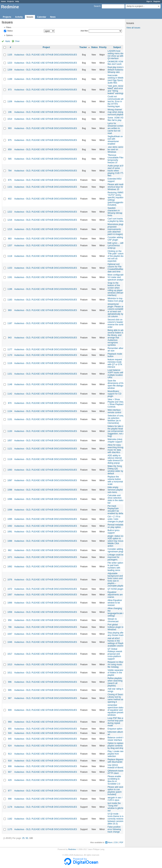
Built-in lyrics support (114, 532)
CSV (116, 842)
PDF (121, 842)
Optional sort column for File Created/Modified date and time (116, 268)
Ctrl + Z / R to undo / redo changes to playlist (116, 519)
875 (10, 180)
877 (10, 791)
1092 (10, 526)
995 (10, 690)
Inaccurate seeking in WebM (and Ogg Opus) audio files (116, 79)
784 (10, 171)
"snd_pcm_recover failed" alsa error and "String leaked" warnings (116, 90)
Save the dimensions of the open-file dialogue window (116, 384)
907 (10, 772)
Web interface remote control (114, 411)
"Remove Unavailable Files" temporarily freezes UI (116, 159)
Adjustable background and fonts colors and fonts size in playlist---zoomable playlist (116, 580)
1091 (10, 532)
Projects (11, 1)
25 (23, 838)
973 (10, 90)
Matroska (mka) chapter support (115, 441)
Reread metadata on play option (116, 526)
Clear (17, 41)
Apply (8, 41)
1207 (10, 246)
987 (10, 698)
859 (10, 149)
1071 (10, 557)
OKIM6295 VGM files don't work (115, 63)
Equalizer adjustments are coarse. (115, 595)
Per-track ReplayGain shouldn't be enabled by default (116, 510)
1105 (10, 55)
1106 (10, 101)
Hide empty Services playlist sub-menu (115, 490)
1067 (10, 595)
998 (10, 799)
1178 (10, 807)
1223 (10, 63)
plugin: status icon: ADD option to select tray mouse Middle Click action (116, 541)
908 (10, 766)
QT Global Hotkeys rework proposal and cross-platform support (115, 654)
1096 (10, 499)
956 (10, 620)
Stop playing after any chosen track (116, 634)
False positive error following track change (114, 829)
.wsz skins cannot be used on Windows (116, 149)
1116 (10, 363)
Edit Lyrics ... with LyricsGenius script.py (116, 246)
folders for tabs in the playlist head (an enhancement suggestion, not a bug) (116, 431)
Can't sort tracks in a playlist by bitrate (116, 220)
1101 (10, 187)
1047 (10, 634)
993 (10, 128)
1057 (10, 441)
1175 (10, 829)
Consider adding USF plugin (115, 239)
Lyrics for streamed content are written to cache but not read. (116, 128)
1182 (10, 819)
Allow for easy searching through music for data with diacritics (116, 449)
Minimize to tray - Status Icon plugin (116, 300)
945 (10, 739)
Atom (110, 842)
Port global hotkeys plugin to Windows (116, 627)
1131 (10, 419)
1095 (10, 519)
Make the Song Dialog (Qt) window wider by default (115, 470)
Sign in (149, 1)
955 (10, 729)
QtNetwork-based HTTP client (116, 772)
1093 (10, 470)
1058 (10, 612)
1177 (10, 349)
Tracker (83, 47)
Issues (30, 17)
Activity (19, 17)
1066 (10, 603)
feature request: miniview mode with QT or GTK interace (115, 363)
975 (10, 140)
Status (10, 31)
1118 (10, 256)
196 (10, 112)
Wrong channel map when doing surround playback (116, 112)
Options (9, 35)
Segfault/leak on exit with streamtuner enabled (115, 140)
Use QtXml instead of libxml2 (116, 766)
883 (10, 239)
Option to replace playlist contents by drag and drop (116, 746)
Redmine (72, 849)
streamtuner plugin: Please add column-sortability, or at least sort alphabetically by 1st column (116, 310)
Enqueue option (115, 729)
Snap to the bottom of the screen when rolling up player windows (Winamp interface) (116, 289)
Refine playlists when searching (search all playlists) (115, 682)
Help (17, 1)
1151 (10, 374)
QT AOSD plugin (115, 589)
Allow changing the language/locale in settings (116, 612)
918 (10, 761)
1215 (10, 229)
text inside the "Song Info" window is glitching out (116, 807)
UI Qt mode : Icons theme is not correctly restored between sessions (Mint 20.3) (116, 819)
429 (10, 780)
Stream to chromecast (113, 620)
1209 (10, 70)
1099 (10, 510)
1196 (10, 289)
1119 (10, 459)
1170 (10, 355)
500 (10, 733)
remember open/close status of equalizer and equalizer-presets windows (116, 710)
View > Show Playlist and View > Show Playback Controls (116, 403)
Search (97, 6)
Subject (117, 47)
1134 (10, 411)
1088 (10, 541)
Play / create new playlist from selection (116, 754)
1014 (10, 119)
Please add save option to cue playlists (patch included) (115, 791)
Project (46, 47)
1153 (10, 268)
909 (10, 710)
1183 (10, 300)
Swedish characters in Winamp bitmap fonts (115, 212)
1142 (10, 394)
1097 (10, 480)
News (53, 17)
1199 (10, 79)
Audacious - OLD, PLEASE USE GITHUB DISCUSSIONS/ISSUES (46, 55)
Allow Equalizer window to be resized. (115, 603)
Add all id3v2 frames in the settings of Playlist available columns (116, 642)
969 (10, 310)
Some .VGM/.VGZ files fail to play (116, 119)
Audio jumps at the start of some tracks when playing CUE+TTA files (116, 171)
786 (10, 627)
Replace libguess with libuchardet (116, 761)
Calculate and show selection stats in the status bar (116, 499)
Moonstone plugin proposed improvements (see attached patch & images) (116, 229)
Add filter (84, 31)
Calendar (42, 17)
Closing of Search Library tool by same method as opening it (116, 698)
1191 (10, 277)
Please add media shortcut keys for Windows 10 (116, 187)
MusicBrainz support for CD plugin (114, 394)
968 (10, 722)
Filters (9, 27)
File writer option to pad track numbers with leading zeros (115, 567)
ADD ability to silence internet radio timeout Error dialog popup (116, 459)
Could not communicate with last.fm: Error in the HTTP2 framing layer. (116, 101)
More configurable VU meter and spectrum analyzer (116, 277)
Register (157, 1)
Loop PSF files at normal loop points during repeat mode (116, 722)
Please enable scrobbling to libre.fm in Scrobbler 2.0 (114, 780)
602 (10, 199)
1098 (10, 490)
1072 (10, 589)
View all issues (133, 28)
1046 (10, 642)
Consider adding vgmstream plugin (116, 550)
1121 (10, 449)
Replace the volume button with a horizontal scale (115, 480)
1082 (10, 567)
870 (10, 403)
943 (10, 338)
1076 (10, 580)
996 (10, 682)
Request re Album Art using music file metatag (116, 665)
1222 (10, 212)
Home (3, 1)
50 (27, 838)
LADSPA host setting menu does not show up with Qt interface (116, 55)
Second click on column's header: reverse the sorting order (116, 323)
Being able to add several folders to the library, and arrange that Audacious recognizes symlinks (116, 338)
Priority (103, 47)
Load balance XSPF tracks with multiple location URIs (116, 374)
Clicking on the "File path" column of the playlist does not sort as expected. (116, 256)
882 (10, 550)
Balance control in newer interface (116, 739)
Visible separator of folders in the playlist (115, 673)
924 (10, 746)
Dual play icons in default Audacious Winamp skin (116, 70)
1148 (10, 384)
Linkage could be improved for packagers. (116, 557)
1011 (10, 673)
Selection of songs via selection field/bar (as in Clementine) (116, 419)
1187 (10, 323)
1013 (10, 665)
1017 (10, 654)
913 (10, 754)
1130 (10, 431)
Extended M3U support (115, 180)
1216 (10, 220)
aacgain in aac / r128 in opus (115, 799)
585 (10, 159)
